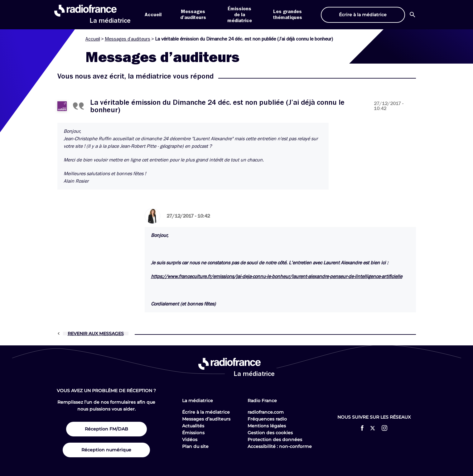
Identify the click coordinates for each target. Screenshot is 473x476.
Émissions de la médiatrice (240, 15)
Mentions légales (267, 426)
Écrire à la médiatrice (206, 412)
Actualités (193, 426)
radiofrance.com (266, 412)
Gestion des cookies (270, 433)
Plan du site (195, 446)
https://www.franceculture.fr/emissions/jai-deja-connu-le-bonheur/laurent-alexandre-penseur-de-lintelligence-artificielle (277, 276)
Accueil (153, 15)
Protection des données (275, 440)
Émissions (193, 433)
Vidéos (190, 440)
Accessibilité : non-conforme (280, 446)
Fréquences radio (267, 419)
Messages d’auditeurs (128, 39)
